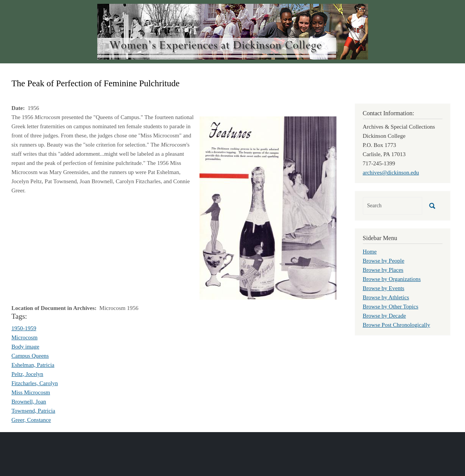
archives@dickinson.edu (391, 173)
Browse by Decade (384, 316)
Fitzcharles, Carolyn (35, 383)
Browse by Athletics (386, 297)
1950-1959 (24, 328)
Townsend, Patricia (33, 411)
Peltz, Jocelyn (27, 374)
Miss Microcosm (31, 392)
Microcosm (24, 337)
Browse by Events (384, 288)
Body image (25, 347)
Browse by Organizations (392, 279)
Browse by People (384, 261)
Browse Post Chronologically (397, 325)
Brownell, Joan (29, 402)
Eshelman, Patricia (33, 365)
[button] (268, 207)
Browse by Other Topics (391, 307)
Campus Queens (30, 356)
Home (370, 252)
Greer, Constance (31, 420)
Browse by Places (383, 270)
